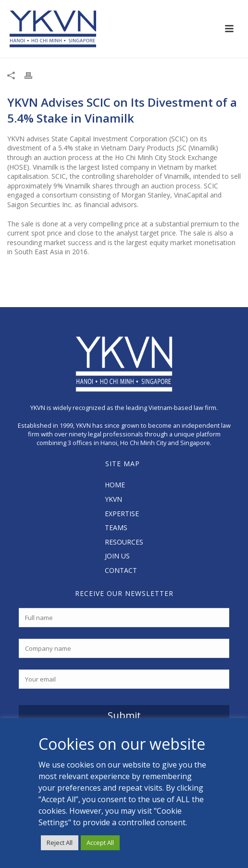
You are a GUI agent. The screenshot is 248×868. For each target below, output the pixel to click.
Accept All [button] (100, 843)
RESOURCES (124, 542)
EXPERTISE (122, 514)
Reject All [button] (60, 843)
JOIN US (117, 556)
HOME (115, 485)
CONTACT (121, 570)
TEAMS (116, 527)
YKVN (113, 499)
